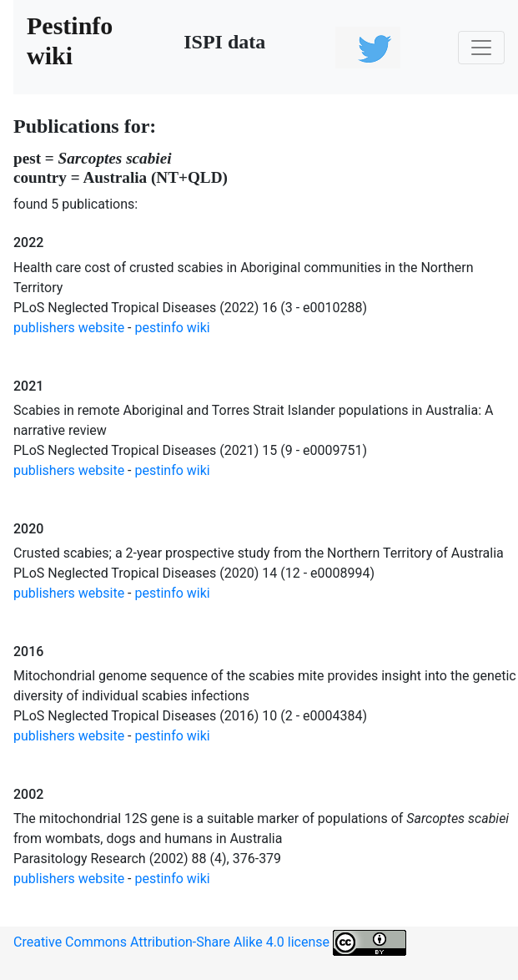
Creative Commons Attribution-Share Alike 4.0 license (210, 943)
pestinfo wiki (173, 328)
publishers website (69, 328)
